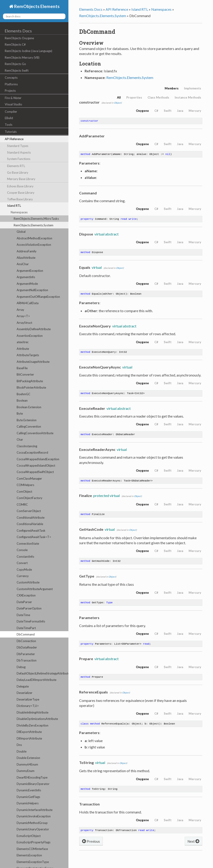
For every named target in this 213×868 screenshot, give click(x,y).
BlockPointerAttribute (31, 387)
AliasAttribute (26, 258)
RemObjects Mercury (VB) (22, 58)
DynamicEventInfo (29, 790)
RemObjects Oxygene (19, 38)
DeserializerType (28, 699)
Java (180, 111)
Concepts (11, 78)
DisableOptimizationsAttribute (37, 719)
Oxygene (142, 111)
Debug (21, 667)
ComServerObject (29, 511)
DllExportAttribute (29, 732)
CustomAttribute (28, 582)
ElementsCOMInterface (32, 849)
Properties (134, 97)
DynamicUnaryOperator (33, 829)
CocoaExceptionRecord (32, 452)
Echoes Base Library (20, 186)
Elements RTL (16, 166)
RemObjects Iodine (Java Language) (29, 51)
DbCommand (26, 634)
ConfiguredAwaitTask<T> (34, 537)
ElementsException (29, 855)
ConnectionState (28, 544)
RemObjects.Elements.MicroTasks (36, 219)
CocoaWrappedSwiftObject (35, 472)
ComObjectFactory (30, 498)
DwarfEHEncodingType (32, 777)
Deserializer (25, 693)
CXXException (26, 595)
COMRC (22, 505)
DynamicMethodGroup (32, 823)
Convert (22, 563)
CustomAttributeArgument (35, 589)
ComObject (24, 492)
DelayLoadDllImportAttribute (36, 680)
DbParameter (26, 654)
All (119, 97)
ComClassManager (29, 478)
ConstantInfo (25, 557)
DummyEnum (26, 771)
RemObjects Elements (36, 6)
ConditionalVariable (30, 524)
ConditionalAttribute (31, 518)
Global (21, 232)
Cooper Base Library (21, 193)
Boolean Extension (29, 407)
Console (22, 550)
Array (20, 310)
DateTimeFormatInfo (31, 621)
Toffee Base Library (20, 199)
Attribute (23, 349)
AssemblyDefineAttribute (34, 329)
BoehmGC (23, 394)
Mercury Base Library (21, 179)
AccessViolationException (34, 245)
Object (118, 103)
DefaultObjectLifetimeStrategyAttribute (43, 673)
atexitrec (23, 342)
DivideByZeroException (32, 725)
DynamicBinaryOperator (33, 784)
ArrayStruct (24, 323)
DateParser (24, 602)
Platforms (11, 84)
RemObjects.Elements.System (34, 225)
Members (172, 88)
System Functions (19, 159)
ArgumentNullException (32, 290)
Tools (9, 125)
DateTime (23, 615)
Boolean (22, 400)
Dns (19, 745)
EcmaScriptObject (29, 836)
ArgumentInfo (26, 277)
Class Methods (158, 97)
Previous (91, 849)
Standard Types (18, 146)
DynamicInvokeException (34, 816)
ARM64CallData (28, 303)
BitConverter (25, 374)
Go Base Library (18, 173)
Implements (193, 88)
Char (20, 439)
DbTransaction (27, 660)
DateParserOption (29, 608)
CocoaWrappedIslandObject (36, 465)
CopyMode (24, 570)
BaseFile (22, 368)
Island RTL (14, 206)
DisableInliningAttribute (32, 712)
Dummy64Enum (27, 764)
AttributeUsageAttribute (33, 362)
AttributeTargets (28, 355)
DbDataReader (27, 647)
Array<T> (23, 316)
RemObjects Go (15, 64)
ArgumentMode (27, 284)
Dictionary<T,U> (28, 706)
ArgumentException (30, 271)
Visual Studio (13, 104)
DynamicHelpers (28, 803)
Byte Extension (27, 420)
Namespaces (19, 212)
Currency (23, 576)
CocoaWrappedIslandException (38, 459)
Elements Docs (18, 31)
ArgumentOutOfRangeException (38, 297)
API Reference (14, 139)
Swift (168, 111)
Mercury (195, 111)
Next (194, 849)
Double (22, 751)
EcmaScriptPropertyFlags (34, 842)
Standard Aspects (19, 152)
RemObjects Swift (17, 71)
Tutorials (11, 132)
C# (156, 111)
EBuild (9, 118)
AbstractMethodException (34, 238)
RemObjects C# (15, 44)
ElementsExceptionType (33, 862)
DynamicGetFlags (28, 797)
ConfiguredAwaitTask (31, 531)
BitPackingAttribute (30, 381)
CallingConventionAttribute (35, 433)
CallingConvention (29, 426)
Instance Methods (188, 97)
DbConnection (26, 641)
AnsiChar (23, 264)
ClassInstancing (27, 446)
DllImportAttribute (29, 738)
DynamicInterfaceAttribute (35, 810)
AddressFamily (27, 251)
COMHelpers (25, 485)
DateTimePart (26, 628)
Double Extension (28, 758)
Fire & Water (13, 98)
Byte (20, 413)
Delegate (23, 686)
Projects (10, 91)
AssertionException (30, 336)
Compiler (11, 112)
